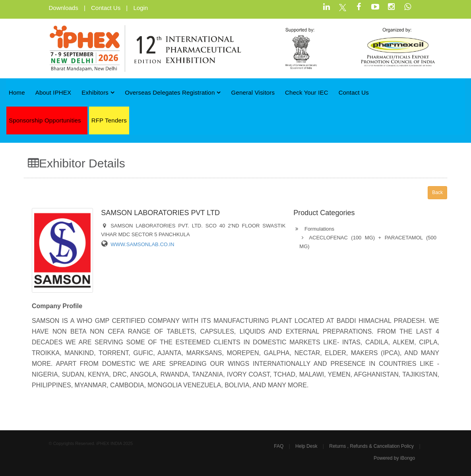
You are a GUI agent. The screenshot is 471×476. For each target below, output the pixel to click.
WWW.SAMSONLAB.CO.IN (142, 244)
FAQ (279, 446)
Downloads (64, 8)
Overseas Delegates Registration (173, 92)
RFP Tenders (109, 120)
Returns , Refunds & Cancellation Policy (371, 446)
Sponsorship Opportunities (45, 120)
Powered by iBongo (394, 458)
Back (437, 192)
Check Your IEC (307, 92)
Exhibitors (98, 92)
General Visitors (253, 92)
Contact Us (106, 8)
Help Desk (306, 446)
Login (141, 8)
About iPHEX (53, 92)
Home (17, 92)
